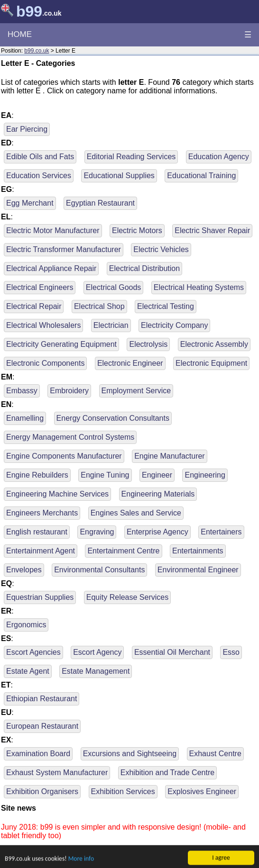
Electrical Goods (114, 287)
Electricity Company (174, 325)
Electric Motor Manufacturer (53, 231)
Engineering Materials (158, 494)
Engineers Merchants (42, 513)
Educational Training (201, 176)
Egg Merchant (30, 203)
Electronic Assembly (214, 344)
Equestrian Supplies (40, 597)
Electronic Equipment (211, 363)
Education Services (39, 176)
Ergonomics (26, 625)
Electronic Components (45, 363)
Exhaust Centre (215, 754)
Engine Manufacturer (170, 456)
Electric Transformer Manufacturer (64, 249)
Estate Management (96, 671)
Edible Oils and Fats (40, 157)
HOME (20, 34)
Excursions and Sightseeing (130, 754)
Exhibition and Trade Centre (167, 773)
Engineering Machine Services (57, 494)
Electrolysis (148, 344)
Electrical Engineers (40, 287)
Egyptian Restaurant (100, 203)
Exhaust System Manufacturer (57, 773)
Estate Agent (28, 671)
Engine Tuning (105, 475)
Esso (231, 652)
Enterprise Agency (157, 532)
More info (81, 862)
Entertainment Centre (123, 551)
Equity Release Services (127, 597)
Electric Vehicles (161, 249)
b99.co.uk (37, 51)
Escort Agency (97, 652)
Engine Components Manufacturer (64, 456)
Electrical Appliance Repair (51, 268)
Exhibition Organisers (42, 791)
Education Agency (219, 157)
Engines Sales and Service (136, 513)
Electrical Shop (99, 306)
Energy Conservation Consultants (113, 418)
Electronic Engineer (130, 363)
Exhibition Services (123, 791)
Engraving (97, 532)
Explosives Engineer (202, 791)
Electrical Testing (166, 306)
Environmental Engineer (198, 570)
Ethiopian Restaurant (42, 699)
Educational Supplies (119, 176)
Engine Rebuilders (37, 475)
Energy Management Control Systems (70, 437)
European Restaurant (42, 726)
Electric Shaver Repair (212, 231)
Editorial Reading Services (131, 157)
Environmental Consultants (99, 570)
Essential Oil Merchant (172, 652)
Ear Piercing (27, 129)
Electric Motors (137, 231)
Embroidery (69, 391)
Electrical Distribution (144, 268)
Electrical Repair (34, 306)
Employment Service (136, 391)
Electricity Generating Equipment (61, 344)
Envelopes (24, 570)
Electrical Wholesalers (43, 325)
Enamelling (25, 418)
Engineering (205, 475)
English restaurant (37, 532)
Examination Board (38, 754)
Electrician (111, 325)
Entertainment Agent (41, 551)
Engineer (157, 475)
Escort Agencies (33, 652)
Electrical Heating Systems (199, 287)
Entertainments (198, 551)
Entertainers (221, 532)
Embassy (22, 391)
